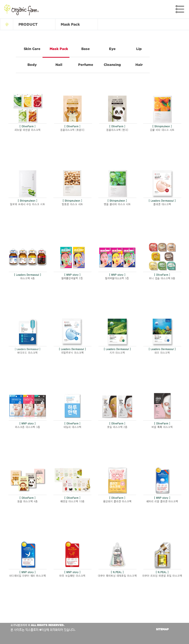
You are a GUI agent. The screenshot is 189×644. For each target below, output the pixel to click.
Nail (59, 65)
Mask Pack (59, 49)
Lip (139, 49)
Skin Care (32, 49)
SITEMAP (162, 629)
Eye (112, 49)
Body (32, 65)
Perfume (86, 65)
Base (86, 49)
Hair (139, 65)
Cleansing (112, 65)
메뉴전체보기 (180, 9)
